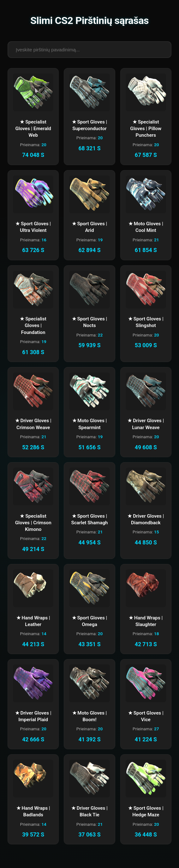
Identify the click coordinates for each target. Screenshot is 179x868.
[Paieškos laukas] (89, 50)
